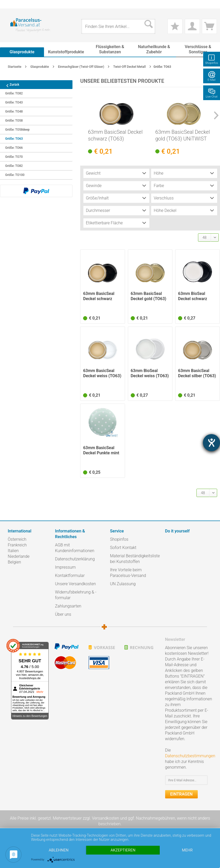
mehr (187, 850)
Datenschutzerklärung (75, 559)
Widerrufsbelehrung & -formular (76, 595)
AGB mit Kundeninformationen (75, 548)
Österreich (17, 539)
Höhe (159, 173)
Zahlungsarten (68, 606)
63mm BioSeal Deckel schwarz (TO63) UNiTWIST (195, 296)
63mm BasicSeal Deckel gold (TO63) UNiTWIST (183, 135)
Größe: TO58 (14, 121)
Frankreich (17, 545)
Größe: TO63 (14, 139)
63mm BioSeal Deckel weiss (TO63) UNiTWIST (150, 373)
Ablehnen (58, 850)
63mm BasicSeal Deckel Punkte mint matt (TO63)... (101, 450)
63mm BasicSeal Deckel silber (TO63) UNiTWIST (197, 373)
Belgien (14, 562)
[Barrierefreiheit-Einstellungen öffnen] (211, 443)
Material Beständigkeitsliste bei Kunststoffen (135, 559)
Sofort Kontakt (123, 548)
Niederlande (19, 556)
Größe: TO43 (14, 102)
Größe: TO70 (14, 157)
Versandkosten (105, 818)
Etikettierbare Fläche (104, 223)
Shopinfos (119, 539)
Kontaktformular (70, 576)
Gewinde (94, 186)
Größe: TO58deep (17, 130)
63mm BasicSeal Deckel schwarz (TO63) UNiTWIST (115, 135)
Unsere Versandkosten (76, 584)
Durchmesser (98, 210)
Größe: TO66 (14, 148)
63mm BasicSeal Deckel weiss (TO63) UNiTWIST (102, 373)
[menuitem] (10, 4)
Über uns (63, 614)
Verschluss (164, 198)
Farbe (159, 186)
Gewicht (93, 173)
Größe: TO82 (14, 93)
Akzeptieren (123, 850)
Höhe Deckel (165, 210)
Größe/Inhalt (97, 198)
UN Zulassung (123, 584)
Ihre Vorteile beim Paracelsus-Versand (128, 573)
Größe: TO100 (15, 175)
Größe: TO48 (14, 112)
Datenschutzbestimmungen (190, 756)
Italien (13, 551)
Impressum (65, 567)
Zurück (11, 85)
